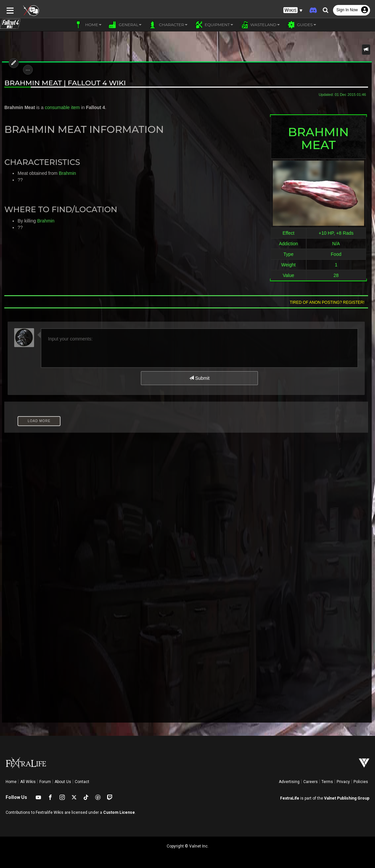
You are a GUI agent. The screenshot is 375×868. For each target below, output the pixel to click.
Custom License (119, 812)
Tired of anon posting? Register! (329, 302)
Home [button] (88, 25)
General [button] (125, 25)
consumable (56, 107)
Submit (199, 378)
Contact (82, 782)
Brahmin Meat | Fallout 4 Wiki (63, 83)
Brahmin (65, 173)
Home (11, 782)
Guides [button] (301, 25)
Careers (311, 782)
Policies (361, 782)
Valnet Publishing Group (347, 798)
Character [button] (168, 25)
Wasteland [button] (260, 25)
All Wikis (28, 782)
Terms (327, 782)
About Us (63, 782)
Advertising (289, 782)
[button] (293, 10)
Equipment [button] (214, 25)
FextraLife (290, 798)
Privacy (343, 782)
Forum (45, 782)
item (73, 107)
